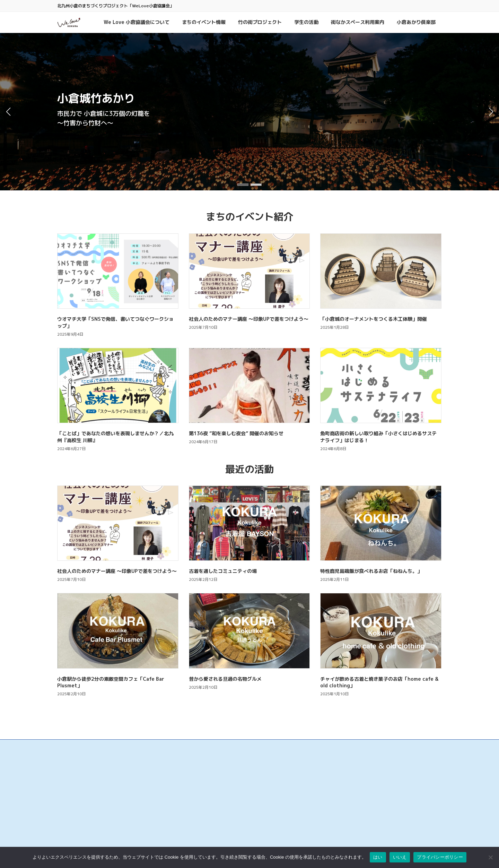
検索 (400, 762)
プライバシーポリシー (341, 796)
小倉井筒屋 (199, 837)
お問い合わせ (333, 782)
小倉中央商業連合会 (208, 787)
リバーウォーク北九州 (210, 844)
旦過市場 (197, 802)
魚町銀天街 (199, 794)
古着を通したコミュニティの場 (223, 571)
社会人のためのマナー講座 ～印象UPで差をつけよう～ (249, 319)
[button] (243, 185)
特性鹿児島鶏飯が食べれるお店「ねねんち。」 (371, 571)
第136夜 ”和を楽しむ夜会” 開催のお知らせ (236, 433)
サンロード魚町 (203, 815)
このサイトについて (339, 789)
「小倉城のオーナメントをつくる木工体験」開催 (374, 319)
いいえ (400, 857)
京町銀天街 (199, 809)
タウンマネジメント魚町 (212, 823)
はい (378, 857)
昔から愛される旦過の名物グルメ (225, 679)
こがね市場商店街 (205, 830)
